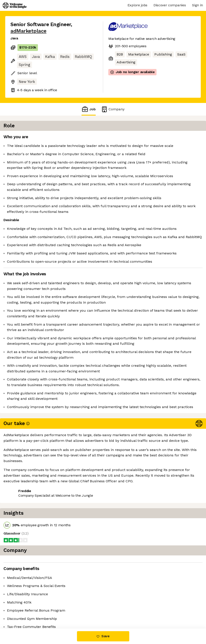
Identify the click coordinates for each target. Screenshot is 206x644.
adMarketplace (28, 31)
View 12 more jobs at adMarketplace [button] (41, 610)
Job (89, 109)
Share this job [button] (22, 602)
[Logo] (15, 5)
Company (113, 109)
